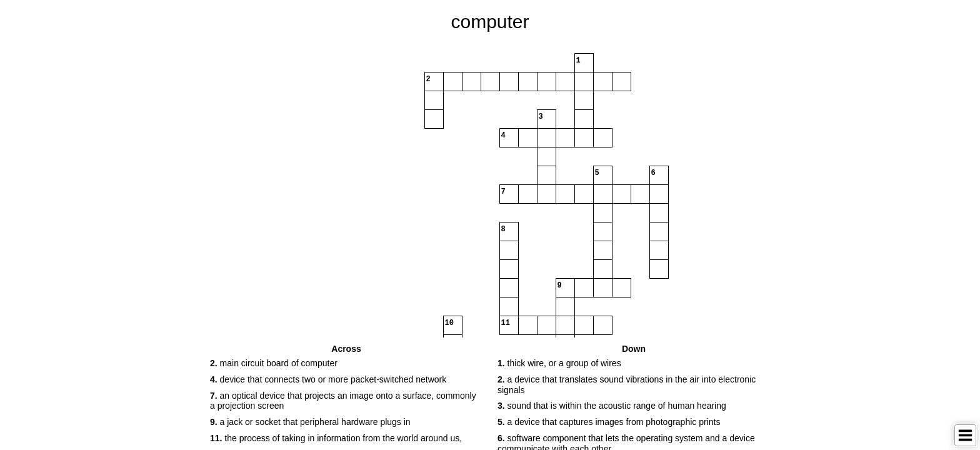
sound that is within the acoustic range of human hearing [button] (612, 406)
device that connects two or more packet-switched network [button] (328, 379)
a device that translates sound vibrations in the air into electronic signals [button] (627, 385)
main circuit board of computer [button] (274, 363)
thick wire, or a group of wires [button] (559, 363)
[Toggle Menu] (965, 435)
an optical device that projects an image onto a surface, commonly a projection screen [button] (343, 401)
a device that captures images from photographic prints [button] (609, 422)
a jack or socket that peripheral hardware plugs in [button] (310, 422)
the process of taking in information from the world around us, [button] (336, 438)
